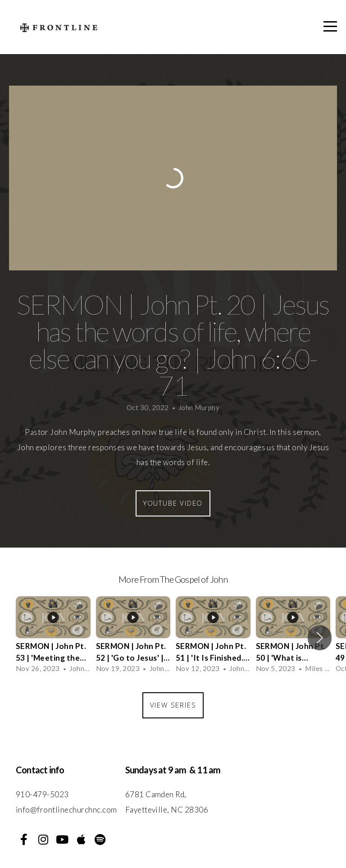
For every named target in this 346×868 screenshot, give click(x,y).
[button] (320, 638)
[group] (53, 637)
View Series (173, 705)
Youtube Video (173, 503)
